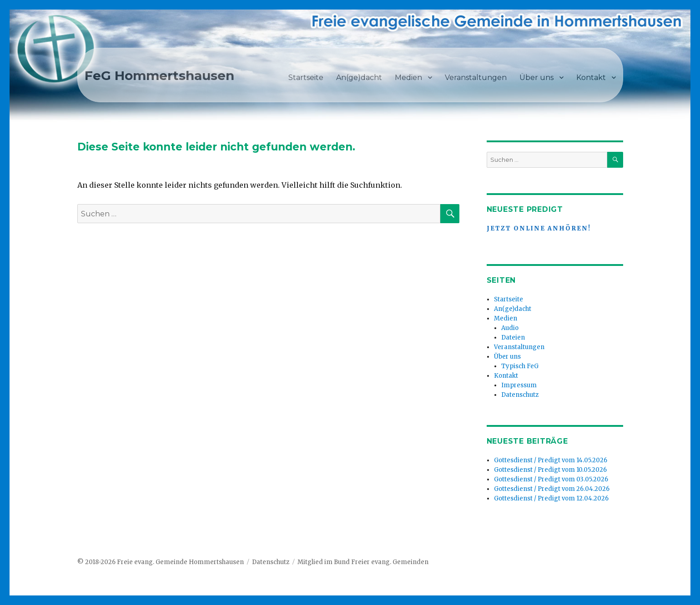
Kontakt (591, 77)
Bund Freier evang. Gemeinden (381, 562)
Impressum (519, 385)
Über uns (536, 77)
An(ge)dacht (359, 77)
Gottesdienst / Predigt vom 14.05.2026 (551, 460)
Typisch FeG (520, 366)
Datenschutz (520, 395)
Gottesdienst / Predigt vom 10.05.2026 (550, 470)
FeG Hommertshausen (159, 75)
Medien (408, 77)
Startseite (306, 77)
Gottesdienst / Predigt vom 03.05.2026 (551, 479)
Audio (510, 328)
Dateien (513, 337)
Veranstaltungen (476, 77)
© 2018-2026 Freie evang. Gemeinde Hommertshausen (161, 562)
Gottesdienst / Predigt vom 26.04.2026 (552, 489)
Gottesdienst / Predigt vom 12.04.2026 (551, 498)
